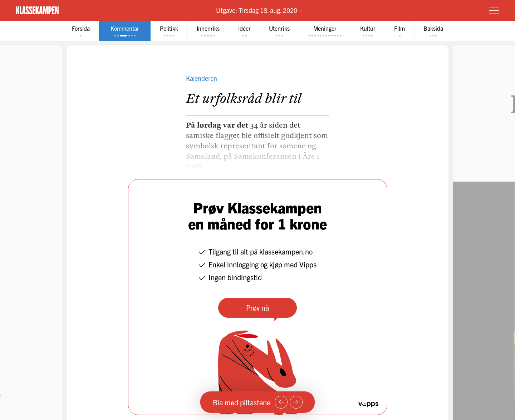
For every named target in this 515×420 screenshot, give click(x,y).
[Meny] (494, 10)
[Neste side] (296, 402)
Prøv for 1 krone (452, 10)
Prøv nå (257, 308)
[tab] (81, 31)
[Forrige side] (281, 402)
